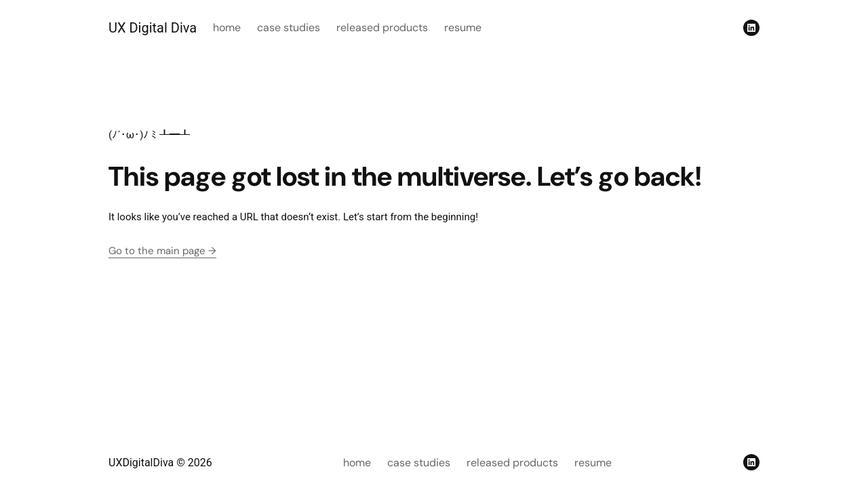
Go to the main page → (162, 251)
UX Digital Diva (153, 28)
